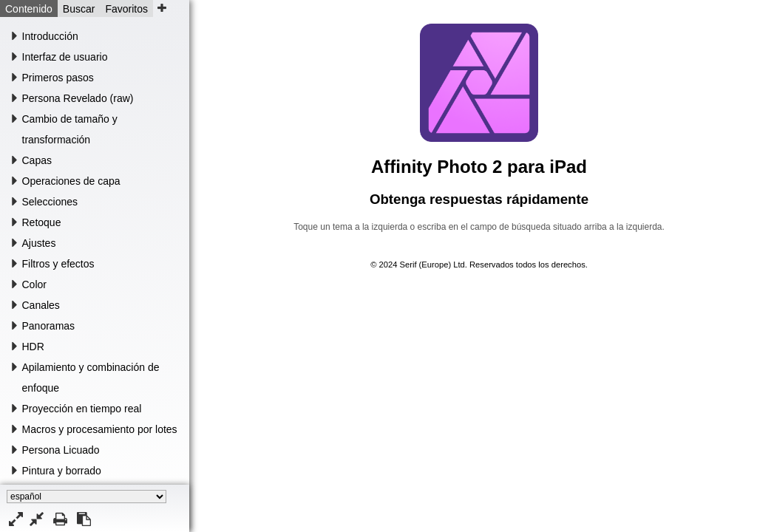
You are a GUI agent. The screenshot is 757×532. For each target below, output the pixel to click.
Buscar (79, 9)
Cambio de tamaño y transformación (70, 129)
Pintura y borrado (62, 471)
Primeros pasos (58, 78)
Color (34, 284)
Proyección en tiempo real (82, 409)
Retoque (42, 222)
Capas (37, 160)
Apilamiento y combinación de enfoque (91, 378)
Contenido (29, 9)
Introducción (50, 36)
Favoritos (126, 9)
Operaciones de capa (71, 181)
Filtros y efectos (58, 264)
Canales (41, 305)
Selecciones (50, 202)
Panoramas (49, 326)
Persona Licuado (61, 450)
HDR (33, 347)
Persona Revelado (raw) (78, 98)
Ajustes (39, 243)
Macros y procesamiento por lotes (100, 429)
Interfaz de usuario (65, 57)
